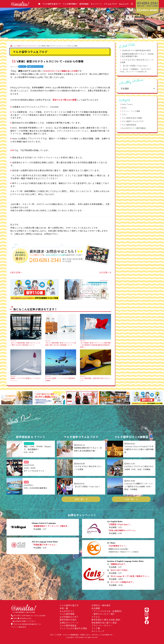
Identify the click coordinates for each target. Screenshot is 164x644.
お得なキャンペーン (69, 623)
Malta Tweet (127, 104)
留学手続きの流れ (68, 620)
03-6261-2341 (20, 615)
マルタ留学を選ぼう (51, 4)
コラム (22, 67)
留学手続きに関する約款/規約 (106, 620)
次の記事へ (105, 272)
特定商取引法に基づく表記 (104, 623)
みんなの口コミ (67, 611)
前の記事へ (16, 272)
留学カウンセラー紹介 (104, 614)
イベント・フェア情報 (131, 111)
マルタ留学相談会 (129, 125)
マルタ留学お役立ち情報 (132, 118)
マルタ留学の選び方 (69, 605)
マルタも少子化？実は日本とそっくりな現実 (137, 61)
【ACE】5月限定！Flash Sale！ (135, 66)
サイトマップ (98, 631)
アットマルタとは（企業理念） (108, 611)
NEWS (124, 108)
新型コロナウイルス (35, 67)
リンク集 (96, 628)
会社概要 (96, 608)
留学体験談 (84, 4)
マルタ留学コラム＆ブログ (133, 121)
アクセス (96, 617)
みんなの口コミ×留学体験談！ (134, 128)
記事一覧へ (80, 499)
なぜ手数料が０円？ (69, 617)
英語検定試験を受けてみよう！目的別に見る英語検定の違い (137, 55)
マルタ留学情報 (70, 4)
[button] (4, 398)
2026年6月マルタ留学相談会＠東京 (136, 50)
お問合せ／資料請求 (101, 605)
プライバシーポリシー (102, 625)
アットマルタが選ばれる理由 (73, 628)
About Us (124, 4)
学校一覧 (64, 608)
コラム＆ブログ (110, 4)
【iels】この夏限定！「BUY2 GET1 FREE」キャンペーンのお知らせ (135, 70)
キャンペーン (96, 4)
